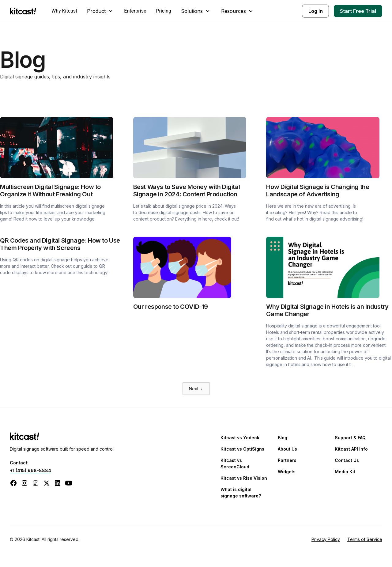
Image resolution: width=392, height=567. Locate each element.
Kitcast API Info (351, 449)
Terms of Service (365, 539)
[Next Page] (196, 389)
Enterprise (135, 11)
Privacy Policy (326, 539)
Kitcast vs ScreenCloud (235, 463)
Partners (287, 460)
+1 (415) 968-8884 (30, 470)
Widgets (287, 472)
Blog (283, 438)
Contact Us (347, 460)
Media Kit (345, 472)
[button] (101, 11)
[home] (24, 11)
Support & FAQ (350, 438)
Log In (316, 11)
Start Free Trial (358, 11)
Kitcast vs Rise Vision (244, 478)
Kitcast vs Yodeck (240, 438)
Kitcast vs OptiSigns (242, 449)
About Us (287, 449)
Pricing (164, 11)
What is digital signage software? (241, 493)
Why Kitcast (64, 11)
